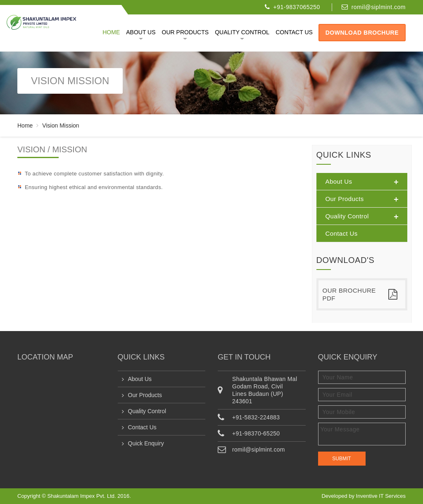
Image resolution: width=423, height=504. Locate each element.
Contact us (294, 32)
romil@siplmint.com (379, 7)
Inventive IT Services (381, 496)
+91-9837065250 (297, 7)
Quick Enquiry (146, 443)
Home (111, 32)
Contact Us (142, 427)
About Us (141, 32)
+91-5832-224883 (256, 417)
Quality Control (242, 32)
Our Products (185, 32)
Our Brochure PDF (360, 294)
